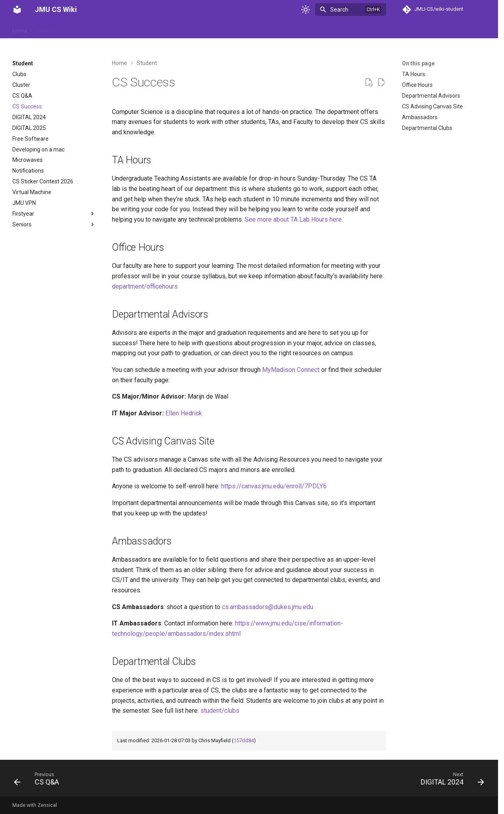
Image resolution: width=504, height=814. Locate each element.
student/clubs (220, 711)
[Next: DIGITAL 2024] (450, 781)
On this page (418, 63)
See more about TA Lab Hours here (293, 219)
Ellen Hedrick (184, 413)
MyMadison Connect (291, 370)
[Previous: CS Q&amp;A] (39, 781)
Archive (47, 29)
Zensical (47, 805)
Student (200, 29)
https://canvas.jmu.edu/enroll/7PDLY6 (274, 486)
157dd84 (244, 740)
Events (115, 29)
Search (339, 10)
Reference (167, 29)
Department (81, 29)
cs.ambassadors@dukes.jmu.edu (268, 607)
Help (138, 29)
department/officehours (145, 286)
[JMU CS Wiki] (17, 10)
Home (20, 29)
